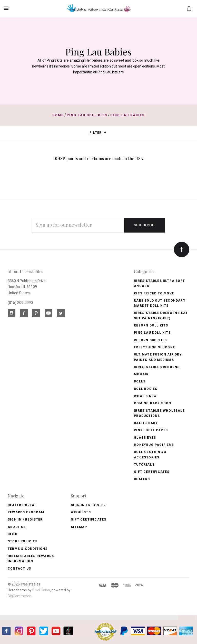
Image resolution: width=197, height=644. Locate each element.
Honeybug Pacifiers (154, 445)
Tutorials (144, 465)
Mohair (141, 374)
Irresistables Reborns (157, 367)
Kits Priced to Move (154, 293)
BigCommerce (19, 596)
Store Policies (23, 541)
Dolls (140, 381)
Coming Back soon (152, 403)
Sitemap (79, 527)
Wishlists (81, 512)
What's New (145, 396)
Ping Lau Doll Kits (152, 333)
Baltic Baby (146, 423)
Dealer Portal (22, 505)
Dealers (142, 479)
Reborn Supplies (150, 340)
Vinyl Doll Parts (151, 430)
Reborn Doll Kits (151, 325)
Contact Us (19, 569)
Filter (98, 133)
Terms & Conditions (28, 549)
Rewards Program (26, 512)
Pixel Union (41, 590)
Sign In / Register (25, 520)
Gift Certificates (152, 472)
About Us (17, 527)
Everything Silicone (154, 347)
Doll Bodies (146, 389)
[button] (105, 132)
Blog (13, 534)
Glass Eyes (145, 438)
